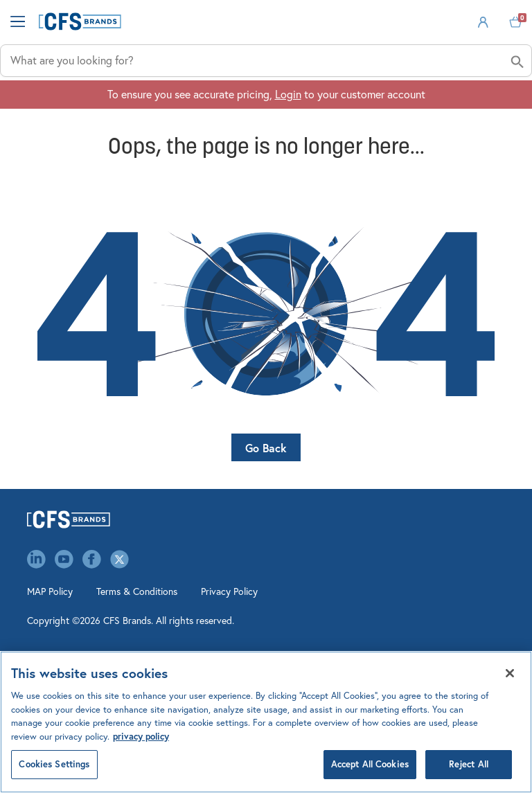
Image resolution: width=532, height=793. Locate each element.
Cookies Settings (54, 764)
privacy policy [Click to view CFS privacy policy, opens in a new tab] (141, 737)
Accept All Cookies (370, 764)
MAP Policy (50, 591)
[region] (266, 722)
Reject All (469, 764)
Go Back (266, 448)
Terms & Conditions (137, 591)
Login (288, 94)
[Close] (510, 673)
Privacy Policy (229, 591)
